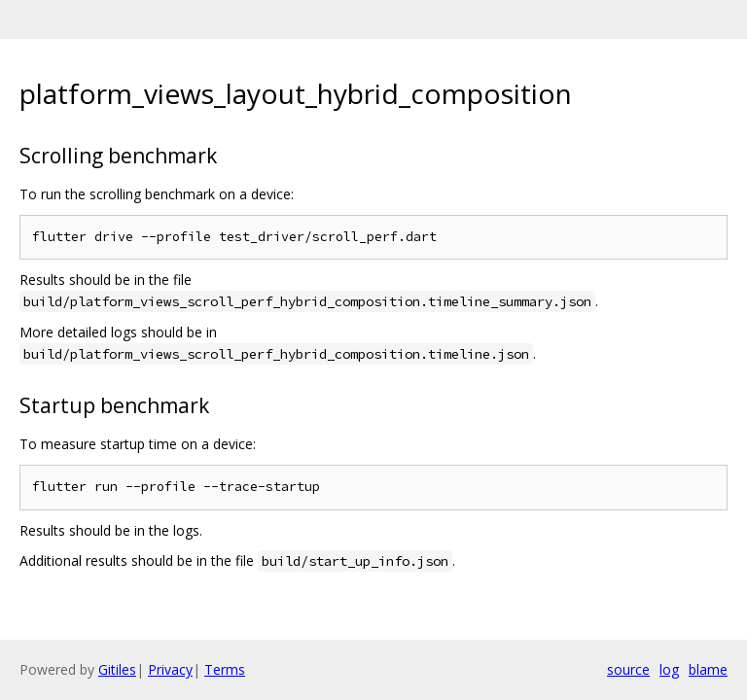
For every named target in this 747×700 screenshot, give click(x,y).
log (669, 669)
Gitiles (117, 669)
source (628, 669)
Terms (225, 669)
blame (708, 669)
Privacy (170, 669)
